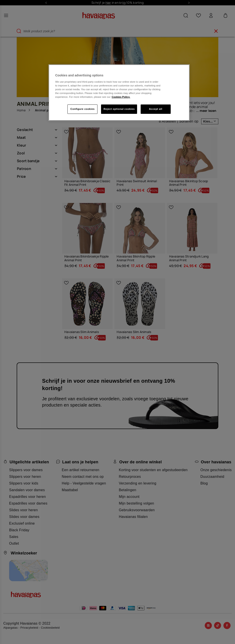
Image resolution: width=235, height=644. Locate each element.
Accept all (156, 109)
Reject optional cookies (119, 109)
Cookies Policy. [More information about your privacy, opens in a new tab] (121, 97)
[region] (119, 93)
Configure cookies (82, 109)
